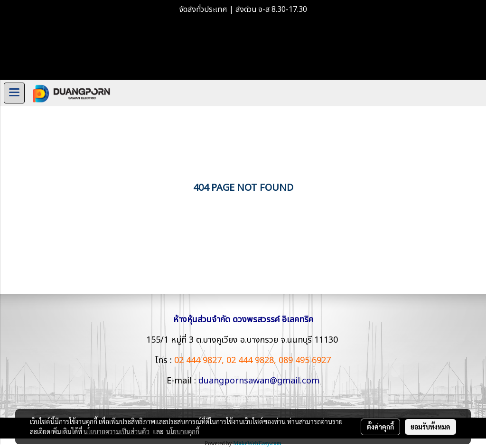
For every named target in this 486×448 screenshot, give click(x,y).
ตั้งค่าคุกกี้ (380, 427)
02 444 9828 (250, 360)
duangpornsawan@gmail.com (259, 381)
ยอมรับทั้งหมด (430, 427)
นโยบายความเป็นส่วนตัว (117, 431)
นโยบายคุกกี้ (183, 431)
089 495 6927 (305, 360)
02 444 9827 (198, 360)
